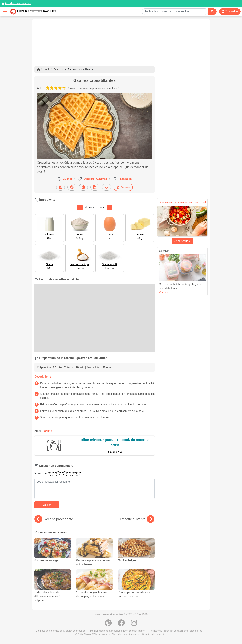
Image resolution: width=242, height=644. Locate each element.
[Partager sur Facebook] (72, 187)
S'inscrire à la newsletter (154, 634)
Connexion (230, 11)
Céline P (49, 431)
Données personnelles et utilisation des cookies (61, 631)
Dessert (58, 70)
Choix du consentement (124, 634)
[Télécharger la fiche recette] (95, 187)
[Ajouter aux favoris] (106, 187)
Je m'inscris (182, 241)
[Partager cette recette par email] (61, 187)
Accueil (43, 70)
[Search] (212, 11)
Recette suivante (137, 519)
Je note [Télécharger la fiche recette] (123, 187)
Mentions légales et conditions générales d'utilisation (118, 631)
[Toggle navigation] (5, 11)
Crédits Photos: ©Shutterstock (91, 634)
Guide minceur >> (18, 3)
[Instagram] (134, 625)
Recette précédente (54, 519)
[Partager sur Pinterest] (83, 187)
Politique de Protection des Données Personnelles (176, 631)
